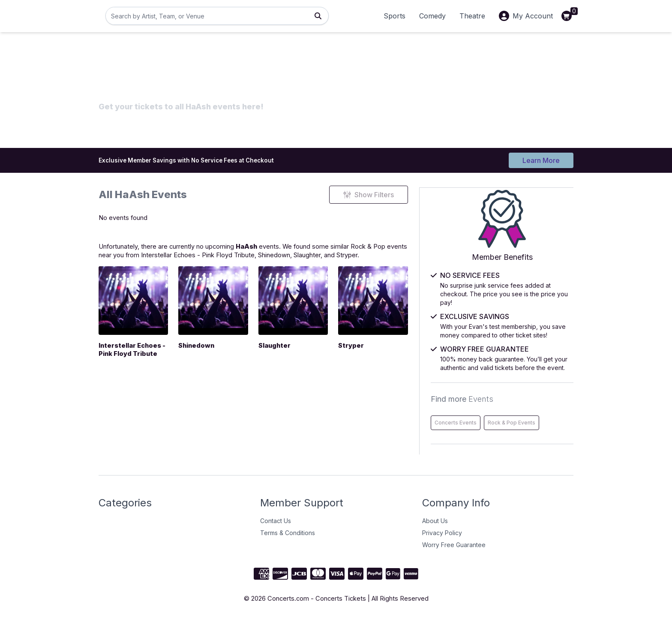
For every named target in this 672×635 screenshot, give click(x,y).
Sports (394, 16)
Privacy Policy (442, 549)
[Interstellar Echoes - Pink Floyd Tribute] (137, 307)
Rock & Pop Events (495, 439)
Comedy (432, 16)
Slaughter (361, 261)
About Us (435, 537)
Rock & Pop (404, 250)
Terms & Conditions (288, 549)
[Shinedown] (225, 307)
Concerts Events (492, 421)
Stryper (407, 261)
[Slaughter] (313, 307)
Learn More (541, 160)
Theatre (472, 16)
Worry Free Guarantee (454, 561)
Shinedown (322, 261)
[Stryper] (401, 307)
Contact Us (276, 537)
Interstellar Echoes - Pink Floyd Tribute (236, 261)
